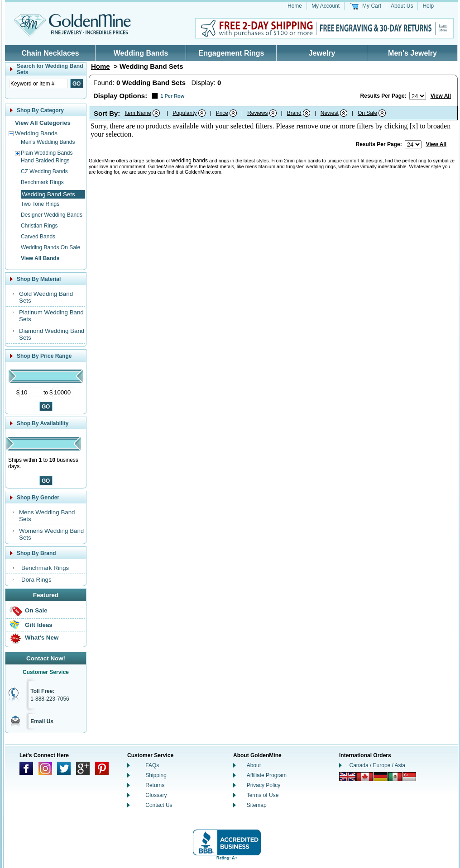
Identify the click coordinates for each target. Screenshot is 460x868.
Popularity (184, 113)
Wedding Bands (141, 53)
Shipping (156, 775)
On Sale (36, 610)
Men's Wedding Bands (48, 142)
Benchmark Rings (42, 182)
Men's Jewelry (412, 53)
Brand (294, 113)
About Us (402, 6)
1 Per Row (172, 96)
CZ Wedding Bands (44, 171)
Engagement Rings (232, 53)
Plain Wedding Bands (47, 153)
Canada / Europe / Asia (377, 765)
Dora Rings (36, 580)
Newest (330, 113)
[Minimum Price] (31, 392)
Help (428, 6)
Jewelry (322, 53)
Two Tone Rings (40, 204)
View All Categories (43, 123)
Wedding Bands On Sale (50, 247)
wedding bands (189, 161)
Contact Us (159, 805)
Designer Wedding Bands (52, 215)
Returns (155, 785)
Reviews (257, 113)
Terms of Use (263, 795)
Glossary (156, 795)
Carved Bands (38, 237)
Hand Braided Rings (45, 161)
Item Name (138, 113)
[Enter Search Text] (38, 83)
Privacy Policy (264, 785)
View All (441, 96)
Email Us (42, 721)
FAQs (152, 765)
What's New (42, 638)
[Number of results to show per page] (418, 96)
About (254, 765)
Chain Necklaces (50, 53)
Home (295, 6)
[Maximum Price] (64, 392)
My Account (326, 6)
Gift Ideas (39, 625)
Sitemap (257, 805)
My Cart (372, 6)
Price (222, 113)
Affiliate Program (267, 775)
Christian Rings (39, 226)
